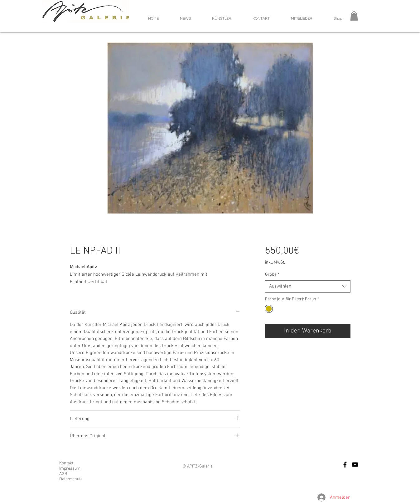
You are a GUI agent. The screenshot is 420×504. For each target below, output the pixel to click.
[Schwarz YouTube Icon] (355, 465)
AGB (63, 474)
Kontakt (66, 463)
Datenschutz (71, 479)
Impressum (70, 469)
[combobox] (308, 286)
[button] (354, 16)
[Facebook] (345, 465)
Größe (272, 275)
